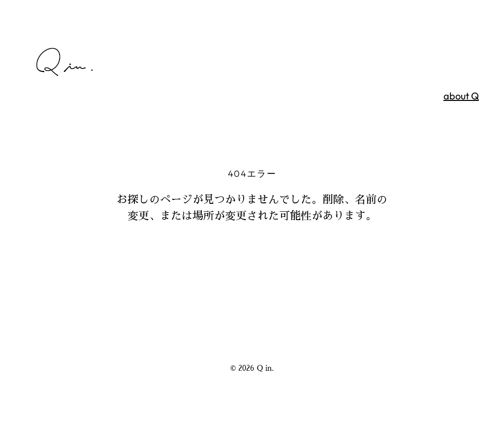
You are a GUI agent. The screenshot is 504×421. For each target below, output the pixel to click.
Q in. (266, 368)
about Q (461, 96)
